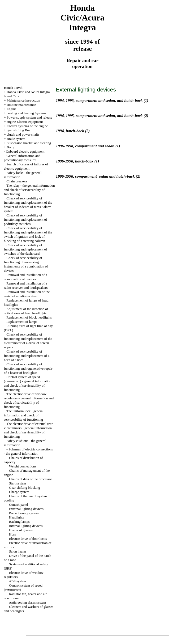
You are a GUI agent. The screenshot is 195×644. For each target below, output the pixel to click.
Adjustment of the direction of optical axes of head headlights (26, 311)
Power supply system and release (29, 117)
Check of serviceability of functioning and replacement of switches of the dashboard (26, 249)
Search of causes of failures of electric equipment (26, 166)
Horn (13, 534)
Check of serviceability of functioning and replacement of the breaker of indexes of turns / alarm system (28, 205)
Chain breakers (17, 181)
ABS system (17, 581)
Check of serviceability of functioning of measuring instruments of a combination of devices (26, 264)
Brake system (16, 139)
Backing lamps (19, 522)
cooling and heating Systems (26, 113)
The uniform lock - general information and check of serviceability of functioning (24, 415)
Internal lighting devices (26, 526)
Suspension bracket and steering (29, 143)
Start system (18, 483)
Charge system (19, 492)
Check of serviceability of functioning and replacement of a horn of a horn (27, 356)
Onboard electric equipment (25, 151)
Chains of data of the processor (30, 479)
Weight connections (23, 466)
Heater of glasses (21, 530)
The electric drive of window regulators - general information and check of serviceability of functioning (29, 400)
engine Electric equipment (25, 122)
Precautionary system (24, 513)
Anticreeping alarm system (27, 602)
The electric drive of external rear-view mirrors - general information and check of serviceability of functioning (29, 430)
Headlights (16, 517)
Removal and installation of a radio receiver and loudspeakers (26, 285)
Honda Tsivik (13, 88)
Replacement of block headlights (29, 317)
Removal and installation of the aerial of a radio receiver (27, 294)
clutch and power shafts (23, 134)
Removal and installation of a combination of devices (26, 277)
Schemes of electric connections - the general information (28, 451)
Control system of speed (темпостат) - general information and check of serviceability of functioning (28, 383)
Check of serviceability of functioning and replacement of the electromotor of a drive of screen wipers (28, 341)
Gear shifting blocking (25, 488)
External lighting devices (26, 509)
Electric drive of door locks (28, 539)
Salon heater (18, 551)
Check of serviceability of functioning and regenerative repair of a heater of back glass (28, 368)
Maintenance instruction (23, 100)
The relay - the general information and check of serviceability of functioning (29, 190)
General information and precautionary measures (22, 158)
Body (10, 147)
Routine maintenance (21, 105)
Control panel (18, 505)
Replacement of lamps (22, 322)
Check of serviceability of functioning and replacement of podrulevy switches (26, 219)
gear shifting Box (19, 130)
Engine (12, 109)
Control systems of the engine (27, 126)
